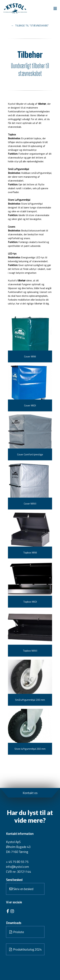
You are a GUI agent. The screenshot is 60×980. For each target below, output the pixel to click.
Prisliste (17, 932)
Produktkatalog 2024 (25, 949)
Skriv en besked (21, 889)
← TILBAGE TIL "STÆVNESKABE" (30, 25)
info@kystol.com (17, 867)
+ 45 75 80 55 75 (17, 862)
